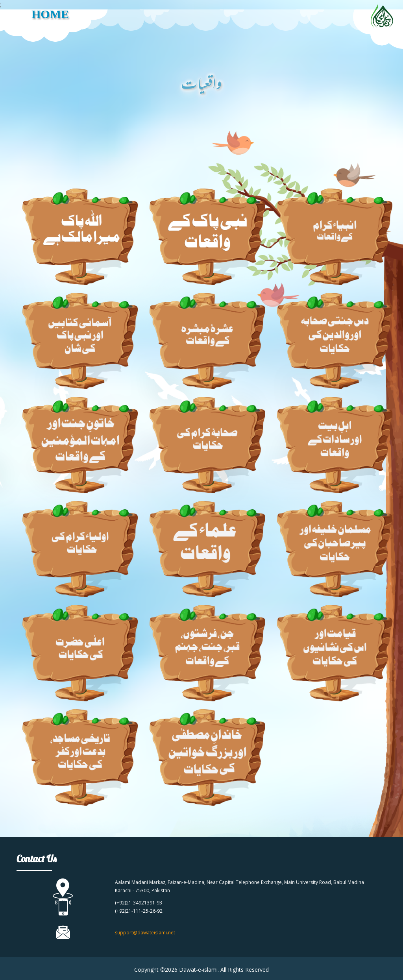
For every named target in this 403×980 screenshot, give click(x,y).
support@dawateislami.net (145, 933)
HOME (50, 14)
